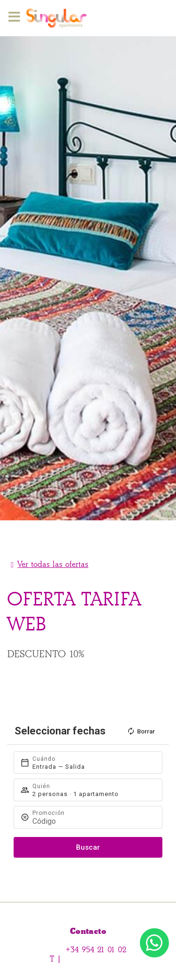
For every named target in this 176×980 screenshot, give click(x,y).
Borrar (141, 731)
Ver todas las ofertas (53, 564)
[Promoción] (93, 821)
